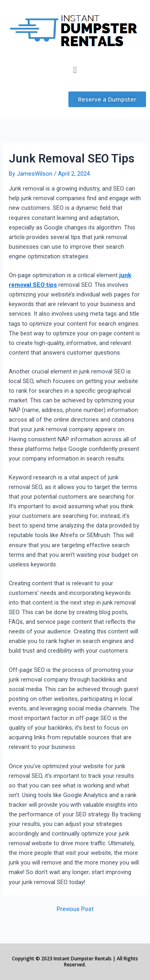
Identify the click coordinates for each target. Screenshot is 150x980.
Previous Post (75, 909)
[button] (75, 70)
